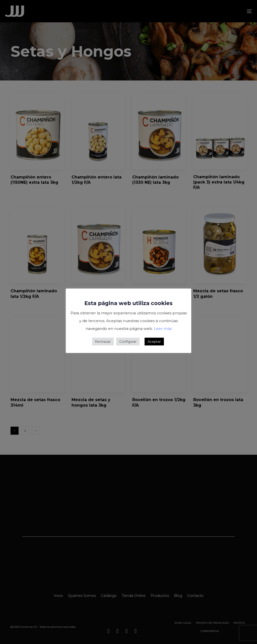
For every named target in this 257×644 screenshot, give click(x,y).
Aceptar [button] (154, 341)
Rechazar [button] (103, 341)
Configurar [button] (128, 341)
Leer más (163, 329)
